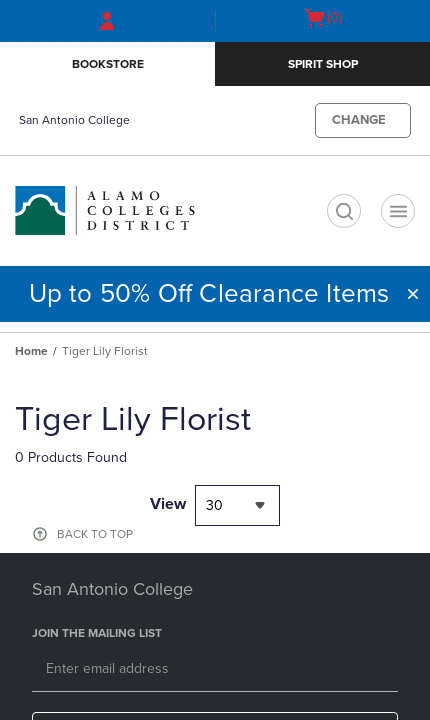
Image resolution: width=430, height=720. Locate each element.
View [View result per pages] (168, 504)
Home (31, 351)
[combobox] (237, 505)
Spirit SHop (323, 64)
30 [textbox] (214, 505)
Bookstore (108, 64)
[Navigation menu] (398, 211)
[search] (344, 211)
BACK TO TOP (95, 534)
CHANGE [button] (359, 120)
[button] (413, 294)
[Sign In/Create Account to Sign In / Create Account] (107, 21)
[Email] (215, 670)
